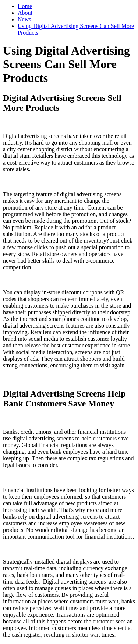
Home (25, 6)
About (25, 13)
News (24, 19)
